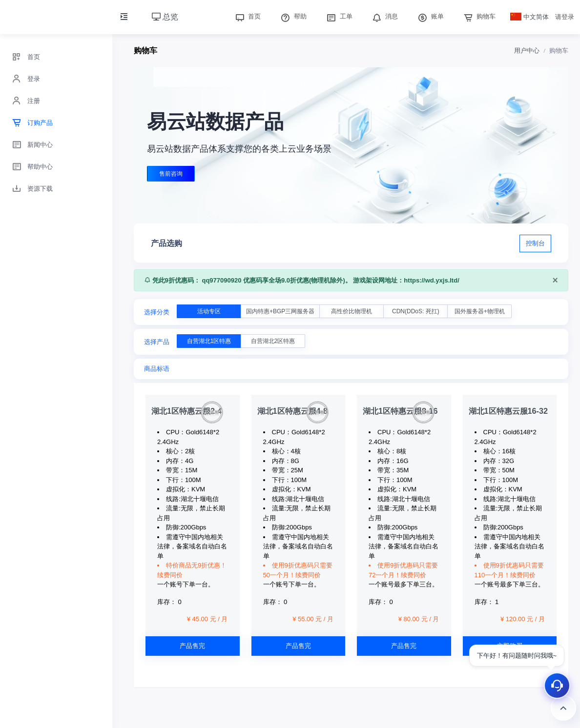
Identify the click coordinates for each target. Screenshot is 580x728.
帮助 (292, 16)
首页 (247, 16)
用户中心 (527, 51)
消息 (384, 16)
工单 (338, 16)
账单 (430, 16)
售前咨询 (171, 174)
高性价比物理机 (352, 311)
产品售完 (192, 646)
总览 (165, 17)
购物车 (479, 16)
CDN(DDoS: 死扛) (416, 311)
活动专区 (209, 311)
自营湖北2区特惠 (273, 341)
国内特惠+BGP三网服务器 (280, 311)
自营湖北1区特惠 (209, 341)
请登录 (565, 17)
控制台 (535, 243)
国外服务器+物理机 (480, 311)
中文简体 (530, 17)
